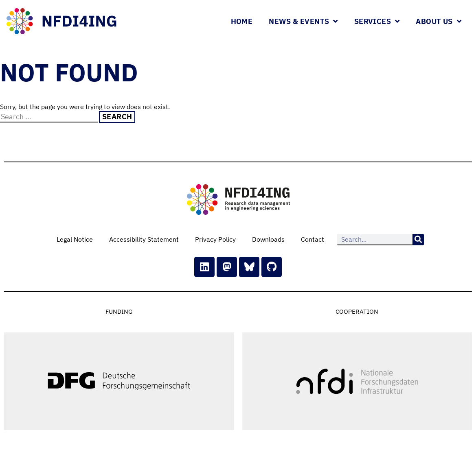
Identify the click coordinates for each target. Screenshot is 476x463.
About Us (439, 21)
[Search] (418, 240)
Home (242, 21)
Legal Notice (75, 239)
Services (377, 21)
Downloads (268, 239)
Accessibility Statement (144, 239)
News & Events (303, 21)
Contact (313, 239)
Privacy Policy (215, 239)
